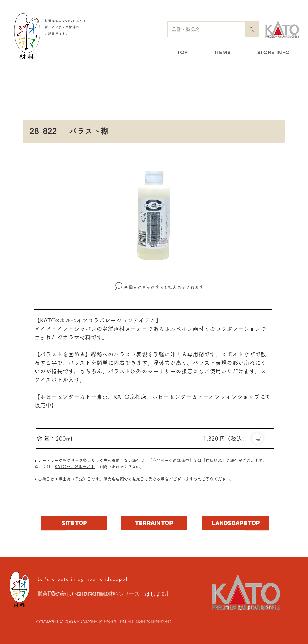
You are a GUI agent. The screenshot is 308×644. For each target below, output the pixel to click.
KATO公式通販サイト (75, 467)
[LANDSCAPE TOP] (236, 523)
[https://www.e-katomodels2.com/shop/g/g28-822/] (257, 439)
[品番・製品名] (201, 29)
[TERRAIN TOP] (154, 523)
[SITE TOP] (74, 523)
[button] (154, 216)
